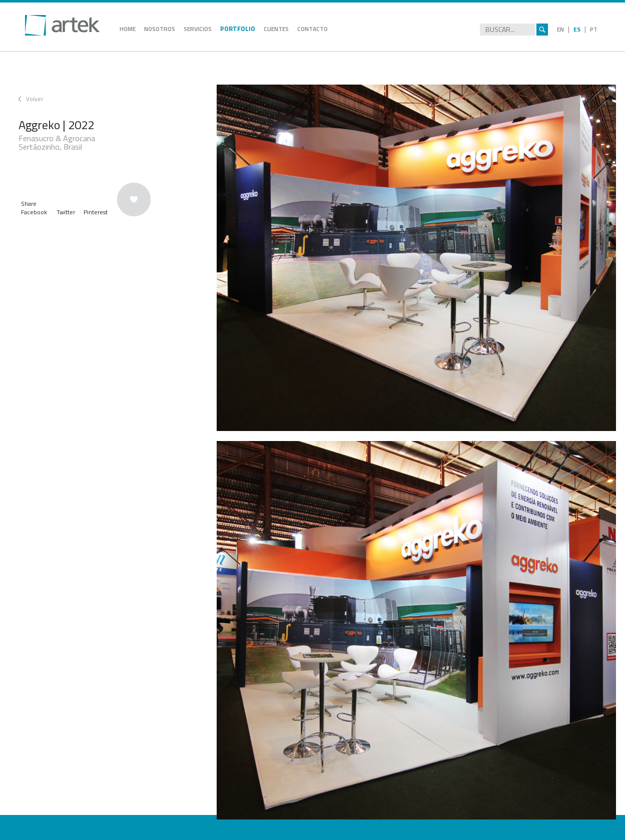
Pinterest (96, 212)
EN (560, 29)
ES (577, 29)
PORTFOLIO (238, 29)
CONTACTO (312, 29)
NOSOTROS (160, 29)
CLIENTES (276, 29)
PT (594, 29)
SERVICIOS (198, 29)
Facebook (34, 212)
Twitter (66, 212)
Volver (35, 99)
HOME (128, 29)
